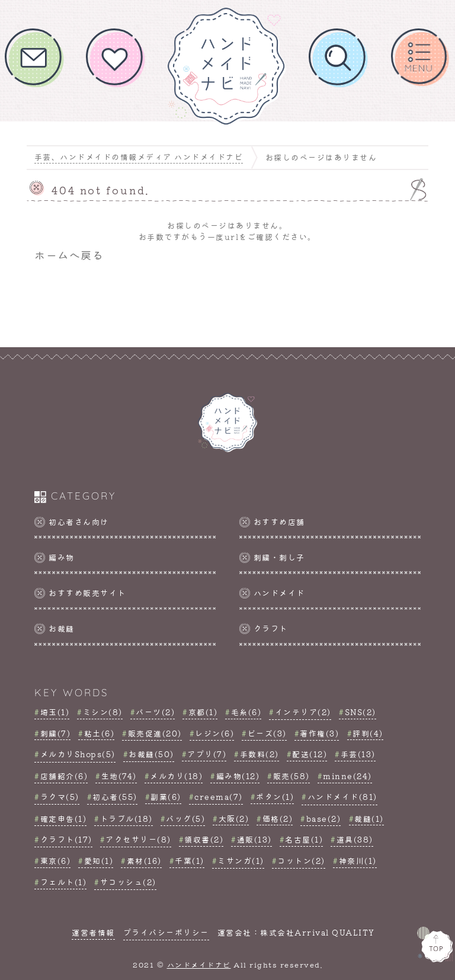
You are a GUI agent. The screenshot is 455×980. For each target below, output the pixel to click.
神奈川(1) (358, 861)
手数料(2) (259, 754)
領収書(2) (204, 839)
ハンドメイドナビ (199, 965)
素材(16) (144, 861)
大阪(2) (234, 819)
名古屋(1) (304, 839)
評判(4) (368, 733)
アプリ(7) (207, 754)
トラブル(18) (126, 819)
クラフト (271, 628)
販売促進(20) (155, 733)
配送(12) (310, 754)
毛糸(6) (246, 712)
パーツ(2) (155, 712)
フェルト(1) (64, 882)
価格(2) (278, 819)
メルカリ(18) (176, 776)
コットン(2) (301, 861)
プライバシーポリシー (166, 932)
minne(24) (347, 776)
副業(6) (166, 797)
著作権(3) (319, 733)
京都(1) (203, 712)
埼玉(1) (55, 712)
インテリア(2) (303, 712)
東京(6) (56, 861)
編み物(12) (238, 776)
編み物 (62, 557)
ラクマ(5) (60, 797)
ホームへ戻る (69, 254)
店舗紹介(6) (64, 776)
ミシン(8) (103, 712)
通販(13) (254, 839)
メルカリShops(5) (78, 754)
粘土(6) (100, 733)
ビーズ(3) (267, 733)
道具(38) (355, 839)
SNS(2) (361, 712)
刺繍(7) (56, 733)
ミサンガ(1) (241, 861)
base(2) (324, 819)
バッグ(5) (185, 819)
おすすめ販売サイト (87, 593)
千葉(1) (190, 861)
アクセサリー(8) (138, 839)
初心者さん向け (79, 522)
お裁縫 (62, 628)
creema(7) (219, 797)
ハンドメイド (279, 593)
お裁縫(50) (151, 754)
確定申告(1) (64, 819)
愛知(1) (99, 861)
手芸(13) (358, 754)
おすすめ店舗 (279, 522)
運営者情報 (93, 932)
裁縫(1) (369, 819)
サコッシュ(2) (128, 882)
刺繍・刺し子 (279, 557)
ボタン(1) (275, 797)
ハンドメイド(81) (342, 797)
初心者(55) (115, 797)
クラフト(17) (66, 839)
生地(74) (119, 776)
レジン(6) (214, 733)
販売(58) (291, 776)
